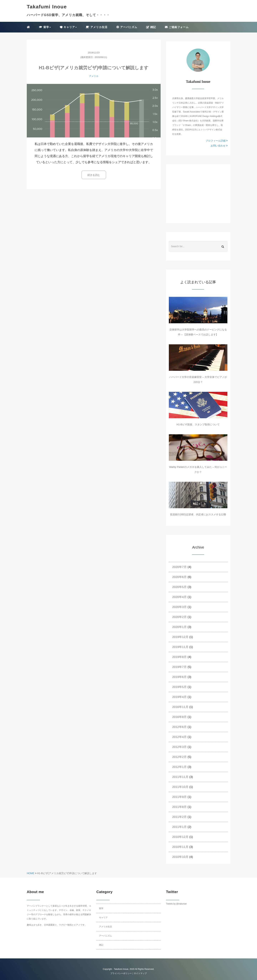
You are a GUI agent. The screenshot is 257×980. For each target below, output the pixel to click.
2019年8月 (179, 657)
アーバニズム (127, 27)
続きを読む (94, 175)
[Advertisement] (198, 194)
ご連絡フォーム (177, 27)
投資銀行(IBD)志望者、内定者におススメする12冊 (198, 514)
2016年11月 (180, 707)
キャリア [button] (68, 27)
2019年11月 (180, 647)
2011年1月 (179, 827)
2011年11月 (180, 777)
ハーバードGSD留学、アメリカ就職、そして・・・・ (68, 15)
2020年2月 (179, 617)
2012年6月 (179, 727)
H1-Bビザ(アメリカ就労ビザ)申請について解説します (94, 68)
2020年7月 (179, 567)
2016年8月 (179, 717)
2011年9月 (179, 797)
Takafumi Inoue (121, 969)
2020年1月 (179, 627)
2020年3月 (179, 607)
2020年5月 (179, 587)
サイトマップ (140, 973)
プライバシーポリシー (121, 973)
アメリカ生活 (96, 27)
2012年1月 (179, 767)
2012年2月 (179, 757)
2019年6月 (179, 677)
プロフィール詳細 (217, 141)
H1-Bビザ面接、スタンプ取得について (198, 424)
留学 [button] (45, 27)
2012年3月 (179, 747)
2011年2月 (179, 817)
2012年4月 (179, 737)
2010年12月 (180, 837)
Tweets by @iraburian (176, 904)
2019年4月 (179, 697)
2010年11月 (180, 847)
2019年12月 (180, 637)
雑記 (151, 27)
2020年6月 (179, 577)
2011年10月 (180, 787)
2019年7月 (179, 667)
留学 (101, 908)
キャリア (103, 918)
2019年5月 (179, 687)
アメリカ (94, 76)
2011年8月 (179, 807)
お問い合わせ (219, 146)
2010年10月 (180, 857)
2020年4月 (179, 597)
